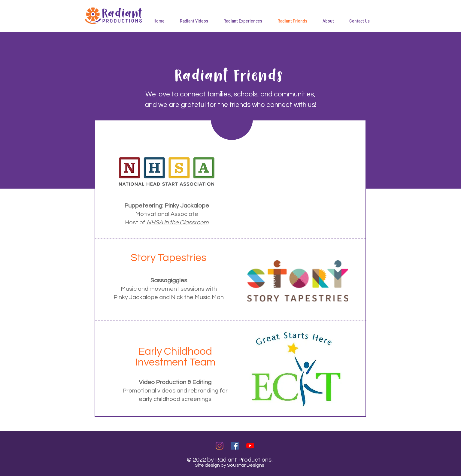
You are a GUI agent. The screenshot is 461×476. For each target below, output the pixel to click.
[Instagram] (220, 446)
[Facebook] (235, 446)
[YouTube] (250, 446)
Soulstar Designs (246, 465)
